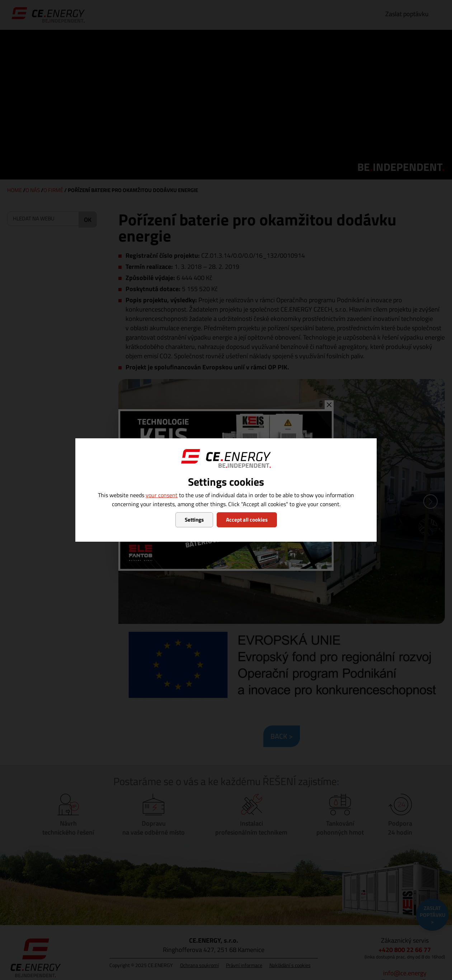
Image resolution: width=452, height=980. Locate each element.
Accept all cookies (247, 520)
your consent (162, 495)
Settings (194, 520)
